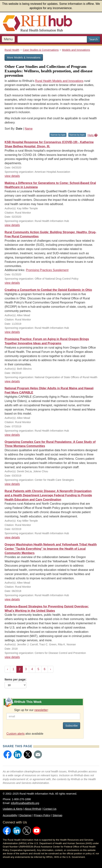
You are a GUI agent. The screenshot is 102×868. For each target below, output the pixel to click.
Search (94, 39)
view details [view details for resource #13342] (12, 381)
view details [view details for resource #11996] (12, 657)
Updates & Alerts (13, 809)
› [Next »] (51, 669)
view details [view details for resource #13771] (12, 283)
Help (93, 135)
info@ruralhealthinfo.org (25, 803)
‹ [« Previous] (7, 669)
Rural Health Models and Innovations (59, 81)
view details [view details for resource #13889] (12, 225)
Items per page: (15, 683)
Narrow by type (58, 135)
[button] (8, 754)
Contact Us (50, 809)
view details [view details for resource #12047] (12, 537)
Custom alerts (16, 734)
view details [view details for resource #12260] (12, 484)
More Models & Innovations (24, 57)
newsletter (41, 710)
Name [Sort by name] (29, 129)
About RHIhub (33, 809)
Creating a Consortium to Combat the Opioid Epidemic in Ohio (48, 290)
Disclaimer (25, 815)
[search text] (52, 39)
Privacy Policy (42, 815)
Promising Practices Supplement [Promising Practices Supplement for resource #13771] (47, 270)
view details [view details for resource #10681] (12, 599)
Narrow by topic (77, 135)
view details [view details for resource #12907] (12, 435)
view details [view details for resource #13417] (12, 332)
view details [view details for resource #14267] (12, 176)
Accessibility (10, 815)
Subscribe (72, 726)
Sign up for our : (31, 710)
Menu (8, 39)
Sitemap (57, 815)
